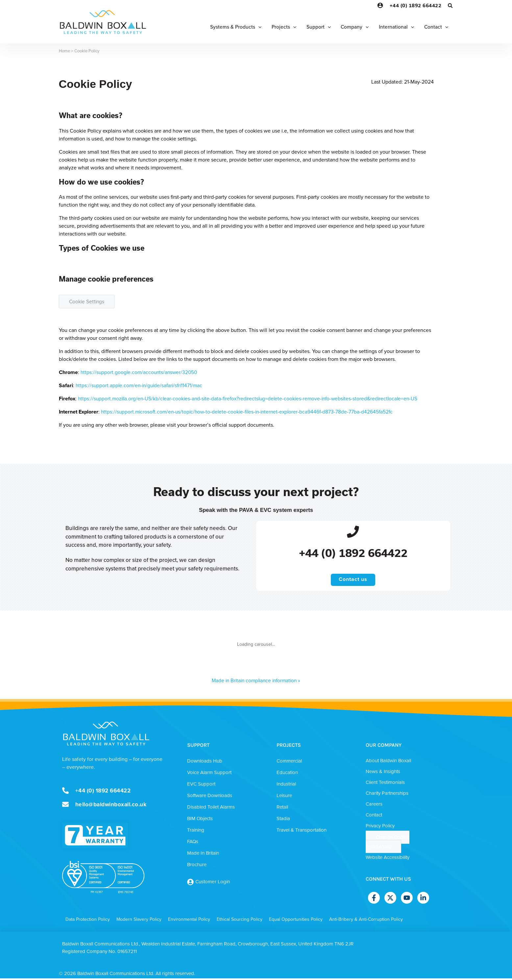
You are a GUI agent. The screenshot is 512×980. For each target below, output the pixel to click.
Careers (374, 806)
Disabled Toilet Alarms (211, 809)
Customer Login (213, 883)
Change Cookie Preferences (388, 843)
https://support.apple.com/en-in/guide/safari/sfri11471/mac (141, 385)
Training (196, 832)
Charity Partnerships (387, 795)
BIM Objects (200, 820)
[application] (253, 27)
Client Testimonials (385, 784)
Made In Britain (203, 855)
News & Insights (383, 773)
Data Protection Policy (88, 921)
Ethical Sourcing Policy (240, 921)
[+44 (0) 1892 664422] (353, 532)
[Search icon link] (451, 6)
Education (287, 774)
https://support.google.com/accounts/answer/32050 (140, 372)
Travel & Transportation (302, 832)
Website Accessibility (388, 859)
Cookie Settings (87, 302)
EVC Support (201, 786)
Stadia (283, 820)
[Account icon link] (380, 5)
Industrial (286, 786)
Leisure (284, 797)
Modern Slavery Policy (139, 921)
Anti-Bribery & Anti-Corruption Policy (366, 921)
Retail (282, 809)
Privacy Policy (380, 827)
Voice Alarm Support (209, 774)
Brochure (197, 866)
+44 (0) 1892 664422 (416, 5)
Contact (374, 817)
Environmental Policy (189, 921)
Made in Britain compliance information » (256, 682)
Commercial (289, 763)
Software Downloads (210, 797)
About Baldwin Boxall (388, 762)
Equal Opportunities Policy (296, 921)
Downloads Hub (205, 763)
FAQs (193, 843)
